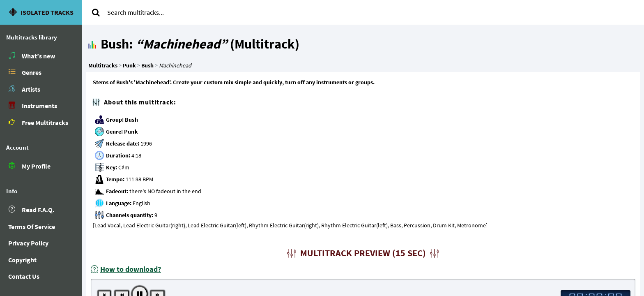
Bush (131, 120)
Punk (131, 132)
